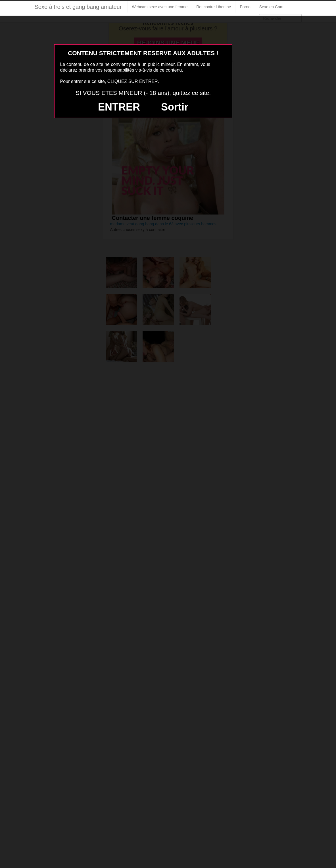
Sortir (175, 107)
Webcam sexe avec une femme (160, 7)
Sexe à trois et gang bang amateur (78, 7)
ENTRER (119, 107)
